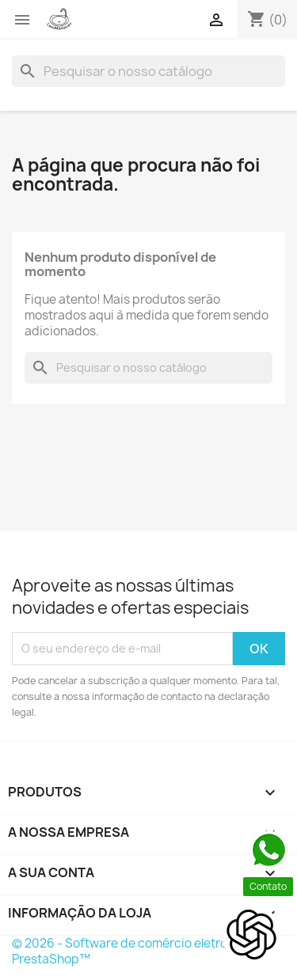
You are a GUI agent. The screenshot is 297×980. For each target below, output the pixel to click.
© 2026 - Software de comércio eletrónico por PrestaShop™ (143, 951)
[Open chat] (251, 935)
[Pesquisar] (148, 71)
